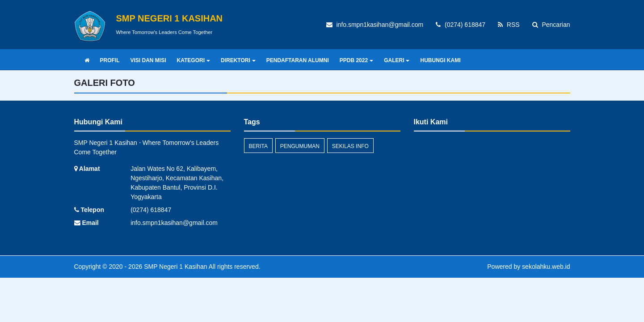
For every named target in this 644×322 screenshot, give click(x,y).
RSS (509, 25)
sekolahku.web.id (546, 267)
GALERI (397, 60)
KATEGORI (194, 60)
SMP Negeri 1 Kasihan (175, 267)
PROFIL (110, 60)
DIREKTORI (238, 60)
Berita (258, 146)
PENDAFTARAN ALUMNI (298, 60)
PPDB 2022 (356, 60)
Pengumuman (300, 146)
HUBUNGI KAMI (440, 60)
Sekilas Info (350, 146)
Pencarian (551, 25)
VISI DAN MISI (148, 60)
